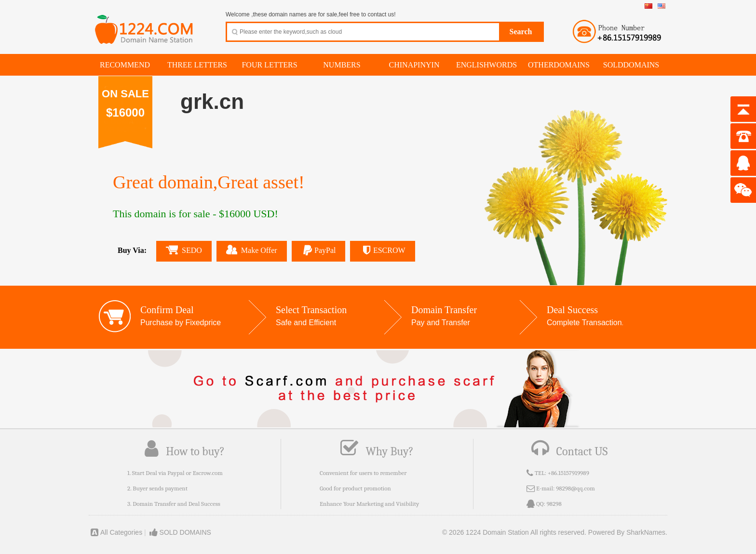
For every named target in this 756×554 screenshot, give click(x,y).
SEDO (184, 250)
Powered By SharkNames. (628, 532)
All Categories (115, 532)
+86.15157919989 (568, 473)
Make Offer (252, 250)
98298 (554, 504)
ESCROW (382, 250)
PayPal (319, 250)
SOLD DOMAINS (180, 532)
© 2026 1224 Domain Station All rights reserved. (514, 532)
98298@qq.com (575, 488)
